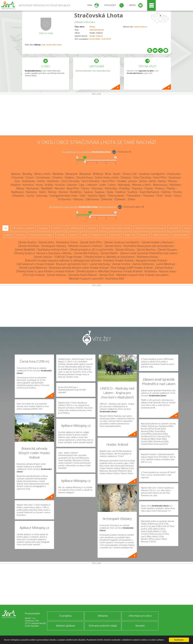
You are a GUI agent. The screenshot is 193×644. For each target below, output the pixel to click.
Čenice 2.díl (130, 174)
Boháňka (58, 174)
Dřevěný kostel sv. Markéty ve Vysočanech (110, 257)
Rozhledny (174, 228)
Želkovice (107, 199)
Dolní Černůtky (142, 177)
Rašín (43, 192)
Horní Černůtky (70, 181)
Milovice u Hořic (142, 185)
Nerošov (60, 188)
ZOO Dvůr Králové (34, 275)
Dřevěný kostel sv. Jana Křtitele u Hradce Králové (45, 271)
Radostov (31, 192)
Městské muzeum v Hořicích (85, 246)
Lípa (82, 185)
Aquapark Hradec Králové (151, 260)
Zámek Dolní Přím (91, 242)
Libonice (72, 185)
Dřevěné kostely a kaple (41, 235)
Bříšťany (98, 174)
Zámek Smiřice (121, 264)
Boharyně (71, 174)
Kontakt (140, 626)
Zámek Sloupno (167, 250)
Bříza (108, 174)
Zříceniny (21, 235)
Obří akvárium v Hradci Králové (35, 264)
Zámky (8, 235)
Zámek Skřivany (125, 250)
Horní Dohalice (91, 181)
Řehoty (52, 192)
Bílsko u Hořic (42, 174)
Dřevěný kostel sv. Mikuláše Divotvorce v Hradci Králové (109, 271)
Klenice (173, 181)
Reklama (103, 616)
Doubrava (175, 177)
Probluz (160, 188)
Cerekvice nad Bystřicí (152, 174)
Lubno (112, 185)
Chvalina (57, 177)
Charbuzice (174, 174)
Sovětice (132, 192)
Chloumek (17, 177)
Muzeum (144, 235)
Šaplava (100, 192)
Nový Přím (73, 188)
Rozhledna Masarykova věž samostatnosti (149, 246)
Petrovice (97, 188)
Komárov (28, 185)
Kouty (39, 185)
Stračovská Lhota (99, 15)
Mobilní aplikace (66, 626)
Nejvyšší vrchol (99, 235)
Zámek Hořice (113, 246)
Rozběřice (76, 192)
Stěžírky (166, 192)
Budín (117, 174)
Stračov (178, 192)
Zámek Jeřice (46, 242)
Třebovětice (133, 196)
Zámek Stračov (27, 242)
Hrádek (122, 181)
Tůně (159, 196)
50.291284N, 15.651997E (100, 39)
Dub (43, 45)
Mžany (92, 27)
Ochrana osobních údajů (103, 626)
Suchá (30, 196)
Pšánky (171, 188)
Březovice (85, 174)
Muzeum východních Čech (72, 264)
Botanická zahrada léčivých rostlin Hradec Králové (79, 268)
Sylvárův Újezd (96, 196)
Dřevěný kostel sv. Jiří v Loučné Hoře (92, 250)
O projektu (66, 616)
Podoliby (124, 188)
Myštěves (175, 185)
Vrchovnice (64, 199)
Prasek (149, 188)
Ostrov (85, 188)
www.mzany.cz (140, 27)
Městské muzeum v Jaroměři (86, 279)
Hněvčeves (28, 181)
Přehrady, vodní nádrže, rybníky (116, 228)
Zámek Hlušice (164, 268)
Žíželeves (120, 199)
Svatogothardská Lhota (64, 196)
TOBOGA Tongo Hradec (68, 257)
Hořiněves (53, 181)
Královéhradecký (97, 30)
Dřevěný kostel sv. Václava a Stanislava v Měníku (43, 253)
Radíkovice (17, 192)
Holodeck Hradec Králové (118, 260)
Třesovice (148, 196)
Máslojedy (124, 185)
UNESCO (57, 228)
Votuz (177, 196)
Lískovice (92, 185)
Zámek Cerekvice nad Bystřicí (122, 242)
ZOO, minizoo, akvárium (23, 228)
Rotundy (61, 235)
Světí (82, 196)
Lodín (103, 185)
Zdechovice (92, 199)
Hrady (186, 228)
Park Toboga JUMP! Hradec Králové (132, 268)
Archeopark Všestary (54, 246)
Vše (5, 228)
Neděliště (47, 188)
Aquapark (44, 228)
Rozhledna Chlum (67, 242)
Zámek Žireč (107, 275)
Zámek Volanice (56, 275)
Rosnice (63, 192)
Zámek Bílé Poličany (86, 253)
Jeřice (153, 181)
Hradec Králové (96, 36)
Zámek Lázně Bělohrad (33, 268)
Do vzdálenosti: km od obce (86, 152)
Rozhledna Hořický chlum (53, 250)
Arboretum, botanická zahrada (150, 228)
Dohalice (126, 177)
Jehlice (143, 181)
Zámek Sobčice (43, 257)
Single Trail (130, 235)
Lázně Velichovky (100, 264)
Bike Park (115, 235)
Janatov (133, 181)
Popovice (137, 188)
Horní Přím (108, 181)
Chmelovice (43, 177)
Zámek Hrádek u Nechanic (157, 242)
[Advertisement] (96, 115)
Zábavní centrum (161, 235)
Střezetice (18, 196)
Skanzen (92, 228)
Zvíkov (131, 199)
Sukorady (42, 196)
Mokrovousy (160, 185)
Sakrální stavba (181, 235)
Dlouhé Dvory (85, 177)
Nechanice (33, 188)
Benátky (27, 174)
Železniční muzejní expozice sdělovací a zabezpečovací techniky (63, 260)
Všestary (78, 199)
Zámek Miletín (109, 253)
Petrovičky (111, 188)
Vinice (168, 196)
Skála (110, 192)
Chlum (30, 177)
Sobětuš (120, 192)
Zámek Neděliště (25, 250)
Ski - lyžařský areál (75, 228)
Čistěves (69, 177)
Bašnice (16, 174)
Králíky (49, 185)
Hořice (41, 181)
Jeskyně (73, 235)
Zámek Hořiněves (29, 246)
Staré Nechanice (149, 192)
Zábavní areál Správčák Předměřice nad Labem (149, 253)
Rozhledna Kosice (147, 257)
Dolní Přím (160, 177)
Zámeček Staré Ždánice (82, 275)
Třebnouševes (116, 196)
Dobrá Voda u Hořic (107, 177)
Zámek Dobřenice (143, 264)
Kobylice (16, 185)
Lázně (85, 235)
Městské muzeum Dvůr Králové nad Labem (143, 275)
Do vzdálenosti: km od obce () (83, 207)
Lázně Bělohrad (166, 264)
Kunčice (60, 185)
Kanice (162, 181)
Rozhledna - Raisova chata (160, 271)
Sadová (88, 192)
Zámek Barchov (146, 250)
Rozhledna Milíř (115, 279)
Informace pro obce (140, 616)
